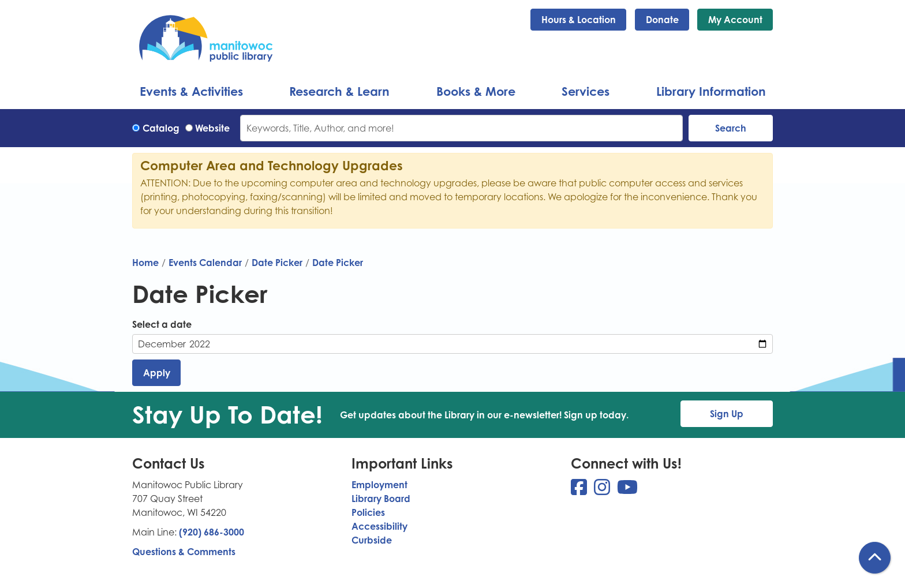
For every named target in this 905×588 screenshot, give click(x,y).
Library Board (381, 499)
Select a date (162, 324)
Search (731, 128)
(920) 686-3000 (212, 532)
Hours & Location (579, 20)
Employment (379, 485)
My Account (735, 20)
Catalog (161, 128)
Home (145, 263)
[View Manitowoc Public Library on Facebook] (580, 490)
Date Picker (277, 263)
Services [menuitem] (586, 91)
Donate (662, 20)
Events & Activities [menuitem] (191, 91)
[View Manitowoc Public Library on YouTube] (627, 490)
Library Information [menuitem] (711, 91)
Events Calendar (205, 263)
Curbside (372, 540)
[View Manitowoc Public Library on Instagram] (603, 490)
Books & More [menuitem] (476, 91)
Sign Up (727, 414)
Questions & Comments (184, 552)
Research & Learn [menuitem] (339, 91)
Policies (368, 512)
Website (212, 128)
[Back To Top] (875, 558)
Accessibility (379, 526)
